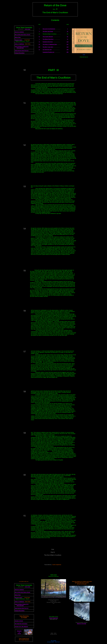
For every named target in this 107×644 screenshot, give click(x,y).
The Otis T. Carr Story (48, 47)
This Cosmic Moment (48, 37)
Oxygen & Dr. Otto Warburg (21, 627)
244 (68, 50)
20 (67, 31)
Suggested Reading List (48, 52)
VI (39, 42)
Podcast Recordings (20, 53)
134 (68, 42)
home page (27, 29)
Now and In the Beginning (49, 29)
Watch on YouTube (82, 624)
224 (68, 47)
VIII (39, 47)
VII (39, 44)
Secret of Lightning (19, 32)
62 (67, 37)
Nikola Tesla (18, 37)
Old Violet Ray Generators (21, 624)
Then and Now (20, 48)
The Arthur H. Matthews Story (50, 44)
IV (39, 37)
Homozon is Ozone (19, 632)
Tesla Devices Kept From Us (22, 51)
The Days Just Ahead (48, 31)
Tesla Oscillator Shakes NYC (22, 47)
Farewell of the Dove (48, 42)
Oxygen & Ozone (19, 621)
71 (67, 39)
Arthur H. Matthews (19, 44)
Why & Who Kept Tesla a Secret (22, 35)
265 (68, 52)
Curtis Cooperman (54, 618)
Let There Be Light (47, 50)
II (39, 31)
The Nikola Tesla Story (48, 39)
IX (39, 50)
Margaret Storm (18, 40)
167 (68, 44)
